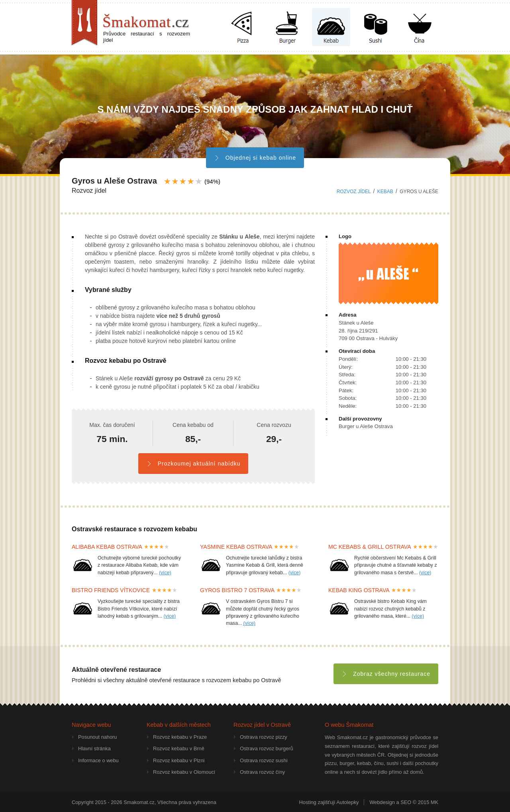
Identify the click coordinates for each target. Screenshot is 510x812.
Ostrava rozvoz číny (262, 772)
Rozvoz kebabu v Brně (179, 748)
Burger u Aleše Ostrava (366, 426)
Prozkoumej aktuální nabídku (193, 464)
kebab (385, 192)
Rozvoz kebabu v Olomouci (184, 772)
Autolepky (347, 802)
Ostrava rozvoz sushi (264, 760)
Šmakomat (146, 22)
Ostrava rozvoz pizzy (264, 737)
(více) (165, 573)
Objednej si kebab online (255, 158)
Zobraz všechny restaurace (386, 674)
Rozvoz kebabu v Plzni (179, 760)
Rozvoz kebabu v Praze (180, 737)
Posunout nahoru (97, 737)
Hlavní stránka (94, 748)
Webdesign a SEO (390, 802)
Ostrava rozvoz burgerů (267, 748)
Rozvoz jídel (354, 192)
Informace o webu (98, 760)
